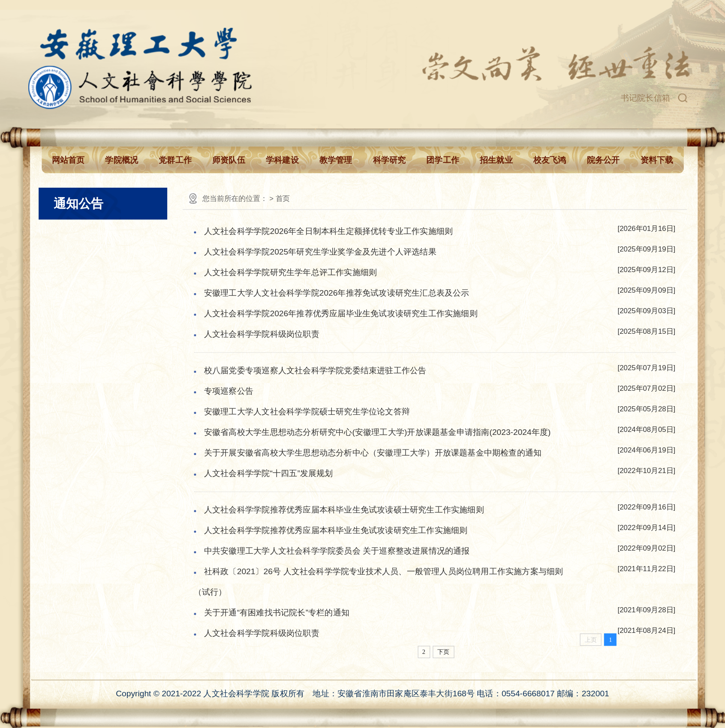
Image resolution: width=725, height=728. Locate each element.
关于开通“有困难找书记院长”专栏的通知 (277, 613)
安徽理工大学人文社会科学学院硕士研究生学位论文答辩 (307, 411)
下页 (444, 652)
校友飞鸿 (550, 160)
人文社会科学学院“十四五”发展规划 (269, 473)
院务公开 (603, 160)
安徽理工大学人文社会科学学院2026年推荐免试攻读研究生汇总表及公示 (337, 293)
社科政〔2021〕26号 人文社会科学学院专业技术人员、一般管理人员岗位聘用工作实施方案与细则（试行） (378, 582)
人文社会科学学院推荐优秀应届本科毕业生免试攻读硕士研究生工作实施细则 (344, 510)
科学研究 (390, 160)
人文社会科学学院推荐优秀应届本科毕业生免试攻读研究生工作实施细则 (336, 530)
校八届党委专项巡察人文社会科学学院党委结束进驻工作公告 (315, 370)
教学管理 (336, 160)
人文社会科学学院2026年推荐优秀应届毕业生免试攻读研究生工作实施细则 (341, 313)
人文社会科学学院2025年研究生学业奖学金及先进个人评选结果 (320, 252)
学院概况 (122, 160)
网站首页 (68, 160)
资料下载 (657, 160)
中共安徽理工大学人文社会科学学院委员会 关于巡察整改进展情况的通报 (337, 551)
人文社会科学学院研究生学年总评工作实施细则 (290, 272)
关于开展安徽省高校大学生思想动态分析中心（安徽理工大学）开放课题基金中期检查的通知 (373, 452)
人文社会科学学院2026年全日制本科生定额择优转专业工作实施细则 (328, 231)
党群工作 (175, 160)
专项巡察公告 (229, 391)
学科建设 (282, 160)
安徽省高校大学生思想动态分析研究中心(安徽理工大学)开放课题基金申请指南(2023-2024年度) (378, 432)
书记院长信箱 (645, 98)
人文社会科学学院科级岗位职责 (262, 334)
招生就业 (496, 160)
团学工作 (443, 160)
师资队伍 (229, 160)
